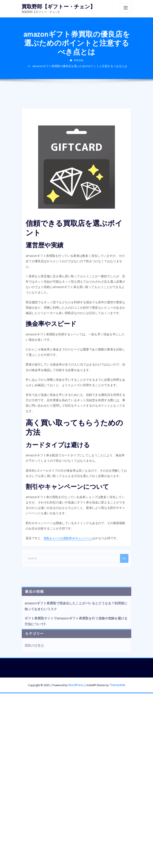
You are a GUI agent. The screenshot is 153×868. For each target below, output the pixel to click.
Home (79, 67)
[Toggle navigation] (126, 8)
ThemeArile (116, 647)
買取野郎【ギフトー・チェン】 (54, 6)
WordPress (76, 647)
